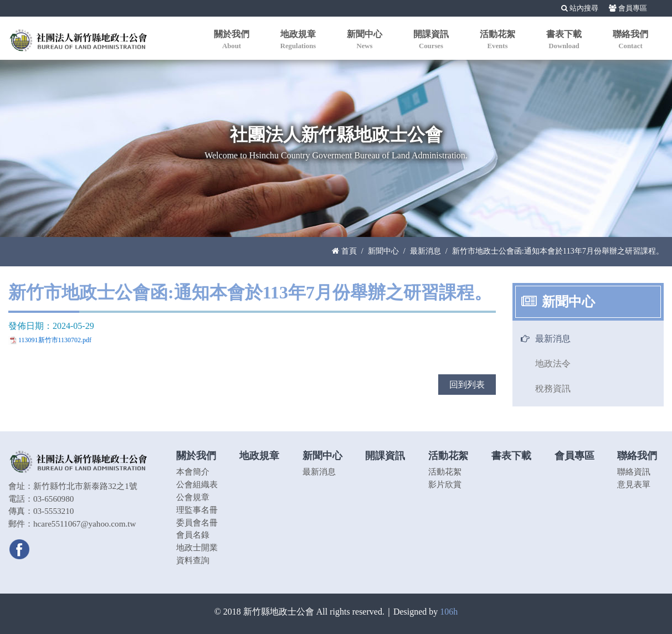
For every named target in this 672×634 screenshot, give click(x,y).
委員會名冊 (197, 522)
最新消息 (425, 251)
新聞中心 (383, 251)
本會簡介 (193, 471)
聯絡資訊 (634, 471)
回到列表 (467, 385)
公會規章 (193, 497)
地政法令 (553, 364)
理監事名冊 (197, 510)
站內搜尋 (580, 8)
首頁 (344, 251)
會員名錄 (193, 535)
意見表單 (634, 484)
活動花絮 (445, 471)
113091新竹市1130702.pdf (55, 340)
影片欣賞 (445, 484)
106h (449, 612)
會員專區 (628, 8)
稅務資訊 (553, 388)
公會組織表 (197, 484)
